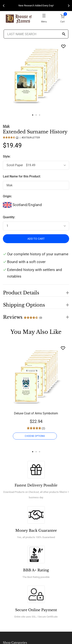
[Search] (64, 34)
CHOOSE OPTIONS (35, 436)
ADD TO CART (36, 239)
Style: (7, 156)
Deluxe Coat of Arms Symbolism (36, 413)
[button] (36, 290)
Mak (6, 126)
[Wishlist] (63, 348)
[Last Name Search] (36, 34)
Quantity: (9, 217)
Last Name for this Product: (22, 176)
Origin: (7, 196)
